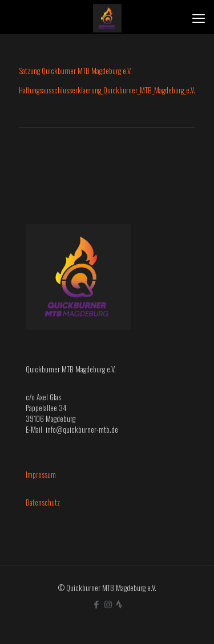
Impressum (41, 474)
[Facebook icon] (96, 604)
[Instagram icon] (108, 604)
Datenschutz (43, 502)
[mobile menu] (199, 17)
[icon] (119, 604)
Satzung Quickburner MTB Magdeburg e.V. (75, 71)
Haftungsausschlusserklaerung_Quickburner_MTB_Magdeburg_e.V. (107, 90)
